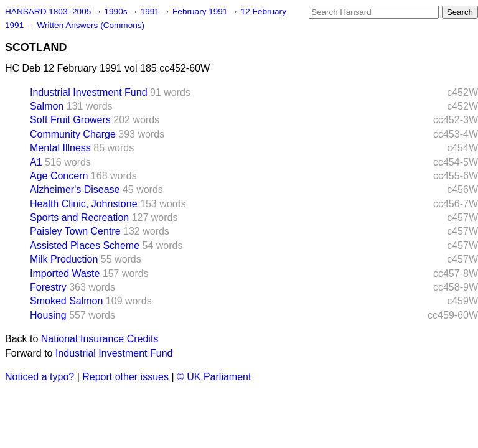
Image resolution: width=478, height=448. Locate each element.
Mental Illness (60, 148)
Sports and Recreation (79, 217)
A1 (36, 162)
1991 (151, 12)
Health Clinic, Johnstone (84, 204)
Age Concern (59, 176)
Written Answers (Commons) (91, 25)
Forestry (48, 287)
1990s (117, 12)
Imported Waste (65, 273)
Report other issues (125, 377)
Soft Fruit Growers (70, 120)
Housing (48, 315)
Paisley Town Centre (75, 231)
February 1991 (201, 12)
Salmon (47, 106)
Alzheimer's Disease (75, 189)
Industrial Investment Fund (89, 92)
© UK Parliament (214, 377)
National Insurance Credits (100, 339)
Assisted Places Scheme (85, 245)
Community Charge (73, 134)
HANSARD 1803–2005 (48, 12)
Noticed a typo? (40, 377)
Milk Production (64, 259)
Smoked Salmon (66, 301)
